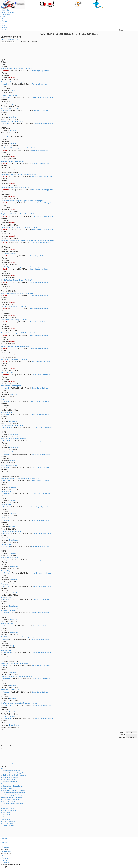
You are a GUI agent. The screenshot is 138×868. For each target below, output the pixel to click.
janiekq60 (6, 639)
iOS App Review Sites (8, 716)
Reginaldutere (7, 428)
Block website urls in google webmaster (14, 439)
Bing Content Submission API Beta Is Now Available (18, 214)
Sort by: (129, 735)
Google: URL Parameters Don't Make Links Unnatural (18, 174)
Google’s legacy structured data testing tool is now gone (19, 227)
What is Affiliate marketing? (10, 558)
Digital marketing (6, 412)
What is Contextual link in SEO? (11, 531)
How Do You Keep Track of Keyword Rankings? (16, 280)
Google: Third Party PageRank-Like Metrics (15, 346)
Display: (129, 732)
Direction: (128, 737)
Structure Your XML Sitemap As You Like (14, 320)
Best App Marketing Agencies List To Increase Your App (19, 703)
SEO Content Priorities (8, 254)
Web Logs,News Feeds (40, 84)
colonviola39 (7, 110)
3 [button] (2, 49)
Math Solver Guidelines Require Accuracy (14, 359)
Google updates (6, 492)
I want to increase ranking (9, 95)
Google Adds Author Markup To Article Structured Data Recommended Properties (27, 240)
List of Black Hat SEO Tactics (10, 452)
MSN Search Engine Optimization (43, 97)
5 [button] (2, 53)
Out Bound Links (6, 544)
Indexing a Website (7, 518)
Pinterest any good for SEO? (10, 690)
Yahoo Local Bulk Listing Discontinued (13, 307)
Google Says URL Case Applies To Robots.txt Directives (19, 148)
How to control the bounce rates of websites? (15, 663)
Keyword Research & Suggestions (41, 177)
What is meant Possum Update (11, 386)
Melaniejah (6, 666)
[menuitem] (7, 12)
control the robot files (8, 505)
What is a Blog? (6, 571)
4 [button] (2, 51)
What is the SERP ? (7, 584)
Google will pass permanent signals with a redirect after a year (21, 267)
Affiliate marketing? (7, 597)
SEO (2, 135)
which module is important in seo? (12, 425)
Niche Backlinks (6, 650)
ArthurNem (6, 137)
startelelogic (7, 84)
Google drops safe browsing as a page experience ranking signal (22, 201)
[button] (2, 58)
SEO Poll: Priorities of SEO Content (12, 161)
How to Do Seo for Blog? (9, 465)
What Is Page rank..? (8, 624)
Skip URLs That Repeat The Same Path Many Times (18, 293)
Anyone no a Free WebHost (10, 108)
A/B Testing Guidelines (8, 373)
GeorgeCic (6, 97)
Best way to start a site (8, 611)
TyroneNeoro (7, 705)
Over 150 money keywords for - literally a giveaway (17, 637)
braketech (6, 388)
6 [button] (2, 55)
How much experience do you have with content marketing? (20, 478)
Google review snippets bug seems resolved (15, 188)
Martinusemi (7, 652)
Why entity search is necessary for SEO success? (17, 69)
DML (2, 399)
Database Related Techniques (44, 124)
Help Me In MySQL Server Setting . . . (13, 121)
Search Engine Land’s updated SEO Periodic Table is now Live (21, 333)
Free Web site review (41, 110)
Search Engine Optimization (40, 71)
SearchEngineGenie (15, 865)
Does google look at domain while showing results (17, 677)
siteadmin (6, 71)
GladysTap (6, 481)
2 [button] (2, 46)
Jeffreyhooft (6, 533)
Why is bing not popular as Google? (12, 82)
